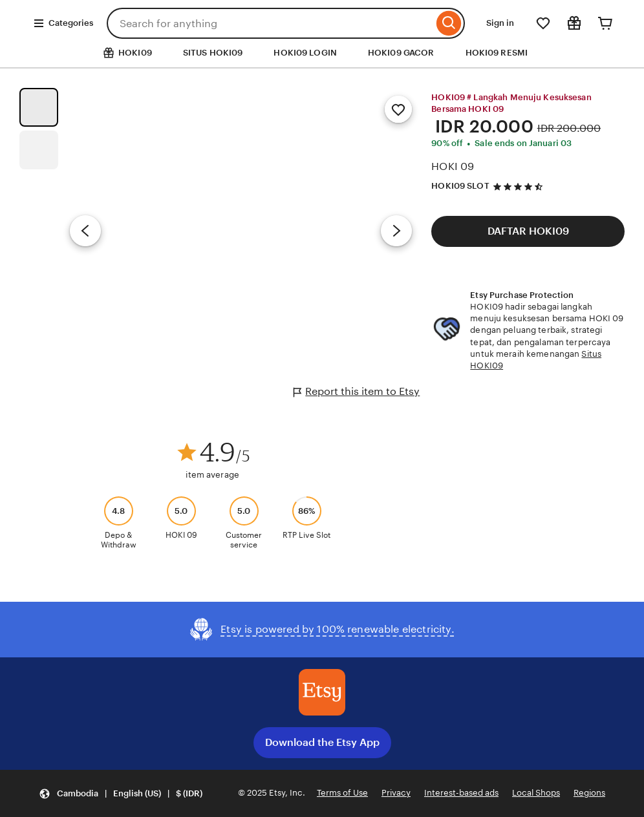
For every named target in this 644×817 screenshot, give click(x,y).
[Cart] (605, 23)
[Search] (449, 23)
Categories (63, 23)
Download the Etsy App (322, 742)
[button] (121, 793)
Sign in (500, 23)
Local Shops (536, 793)
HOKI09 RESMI (497, 53)
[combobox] (270, 23)
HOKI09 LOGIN (305, 53)
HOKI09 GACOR (401, 53)
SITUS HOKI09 (213, 53)
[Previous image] (85, 231)
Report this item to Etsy (357, 392)
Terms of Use (342, 793)
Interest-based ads (461, 793)
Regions (589, 793)
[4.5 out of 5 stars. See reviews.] (520, 186)
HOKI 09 (453, 166)
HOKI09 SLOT (460, 186)
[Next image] (396, 231)
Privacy (396, 793)
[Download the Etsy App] (322, 692)
